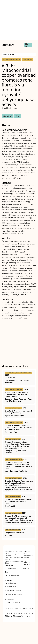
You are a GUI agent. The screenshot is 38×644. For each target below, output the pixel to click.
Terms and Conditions (13, 609)
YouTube (26, 568)
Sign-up (27, 45)
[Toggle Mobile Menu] (34, 45)
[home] (8, 45)
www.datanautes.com (13, 590)
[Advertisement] (19, 20)
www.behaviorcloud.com (14, 594)
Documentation (11, 568)
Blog (7, 572)
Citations (26, 558)
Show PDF (8, 116)
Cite (18, 116)
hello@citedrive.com (12, 602)
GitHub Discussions (12, 576)
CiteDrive (26, 565)
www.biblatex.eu (11, 587)
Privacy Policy (28, 609)
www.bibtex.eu (10, 583)
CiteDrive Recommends (28, 555)
